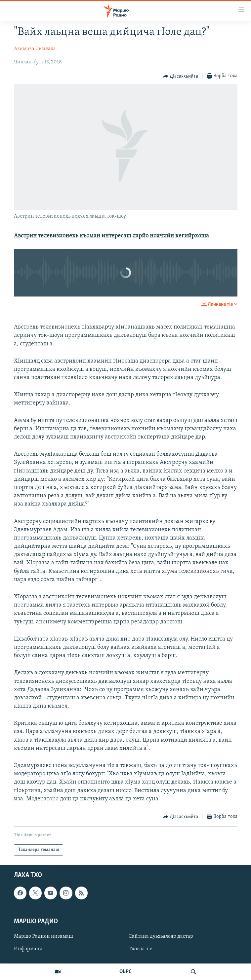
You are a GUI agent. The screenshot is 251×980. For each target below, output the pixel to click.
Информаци (28, 949)
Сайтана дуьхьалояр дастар (161, 936)
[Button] (181, 76)
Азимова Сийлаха (35, 49)
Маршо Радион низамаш (43, 936)
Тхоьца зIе (141, 949)
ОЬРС (125, 972)
